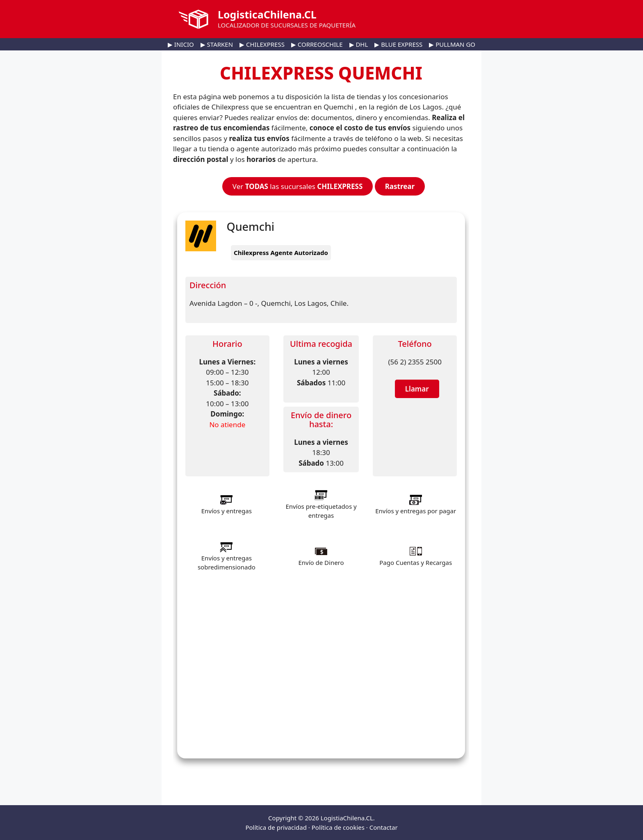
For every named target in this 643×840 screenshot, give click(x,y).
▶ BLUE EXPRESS (398, 44)
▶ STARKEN (217, 44)
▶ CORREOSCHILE (317, 44)
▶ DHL (359, 44)
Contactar (384, 827)
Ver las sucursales (298, 186)
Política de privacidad (276, 827)
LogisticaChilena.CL (267, 14)
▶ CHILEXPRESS (262, 44)
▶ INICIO (181, 44)
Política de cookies (338, 827)
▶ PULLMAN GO (452, 44)
